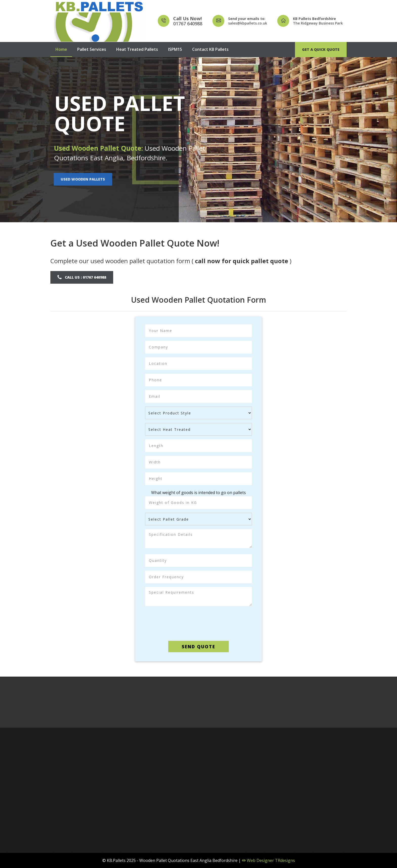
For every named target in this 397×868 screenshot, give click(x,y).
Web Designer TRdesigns (268, 860)
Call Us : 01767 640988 (85, 277)
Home (61, 49)
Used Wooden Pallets (81, 179)
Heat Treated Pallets (137, 49)
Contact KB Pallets (210, 49)
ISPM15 (175, 49)
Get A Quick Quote (321, 49)
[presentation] (198, 622)
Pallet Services (92, 49)
